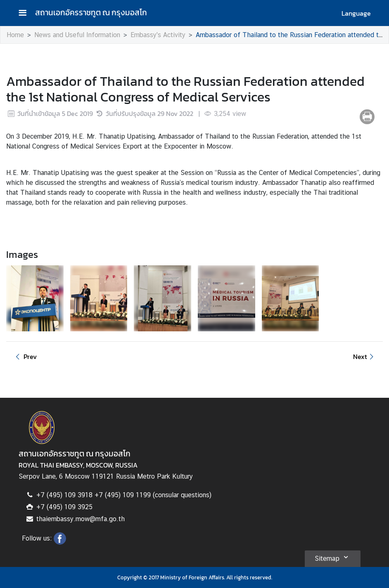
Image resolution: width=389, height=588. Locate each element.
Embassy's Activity (158, 35)
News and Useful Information (77, 35)
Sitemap (333, 557)
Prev (25, 357)
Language (356, 13)
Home (15, 35)
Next (365, 357)
